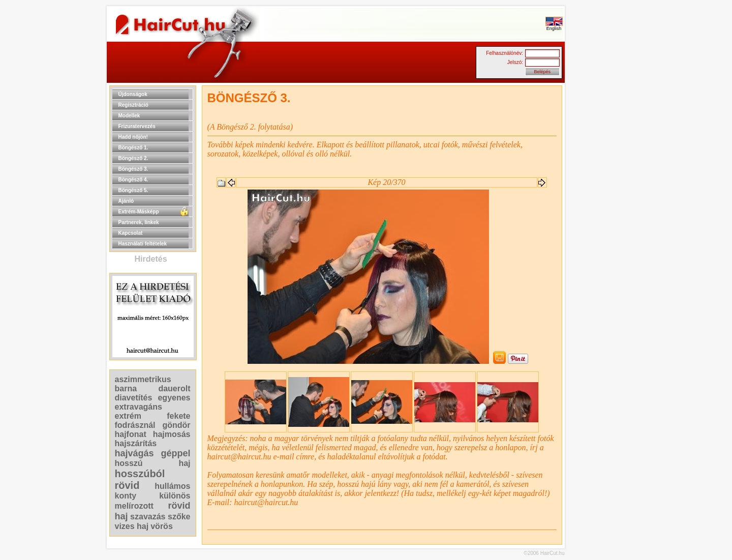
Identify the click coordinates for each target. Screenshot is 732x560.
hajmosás (172, 434)
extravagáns (139, 407)
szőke (179, 517)
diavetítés (134, 398)
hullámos (172, 486)
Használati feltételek (143, 244)
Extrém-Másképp (139, 212)
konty (126, 496)
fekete (178, 416)
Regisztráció (133, 105)
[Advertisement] (597, 238)
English (554, 26)
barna (126, 388)
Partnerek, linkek (139, 222)
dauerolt (174, 388)
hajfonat (131, 434)
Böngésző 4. (133, 180)
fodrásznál (135, 425)
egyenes (174, 398)
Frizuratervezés (137, 126)
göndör (176, 425)
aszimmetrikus (143, 379)
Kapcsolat (131, 233)
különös (175, 496)
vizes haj (132, 526)
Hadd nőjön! (133, 137)
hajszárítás (136, 443)
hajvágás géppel (153, 453)
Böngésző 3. (133, 169)
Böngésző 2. (133, 158)
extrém (128, 416)
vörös (162, 526)
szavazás (148, 517)
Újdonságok (133, 94)
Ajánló (126, 201)
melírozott (134, 506)
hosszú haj (153, 463)
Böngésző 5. (133, 190)
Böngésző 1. (133, 148)
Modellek (129, 116)
